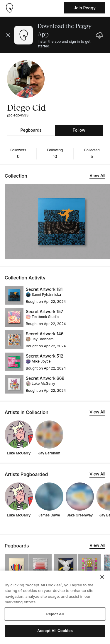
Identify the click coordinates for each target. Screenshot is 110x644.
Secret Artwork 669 (45, 378)
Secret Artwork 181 (44, 289)
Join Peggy (85, 8)
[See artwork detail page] (14, 295)
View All (97, 175)
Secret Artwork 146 (45, 334)
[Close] (102, 577)
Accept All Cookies (55, 631)
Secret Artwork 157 (44, 311)
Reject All (55, 614)
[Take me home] (9, 8)
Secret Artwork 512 (45, 356)
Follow (79, 130)
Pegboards (31, 130)
